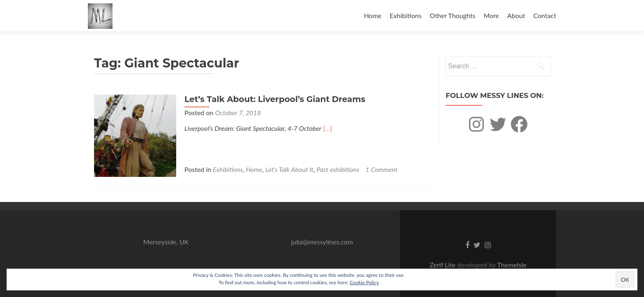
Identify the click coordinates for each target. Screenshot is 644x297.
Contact (545, 15)
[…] (328, 128)
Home (373, 15)
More (491, 15)
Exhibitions (406, 15)
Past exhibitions (338, 169)
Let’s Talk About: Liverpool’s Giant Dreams (275, 99)
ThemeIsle (512, 265)
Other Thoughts (452, 15)
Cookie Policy (364, 282)
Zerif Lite (443, 265)
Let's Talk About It (289, 169)
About (516, 15)
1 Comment (382, 169)
